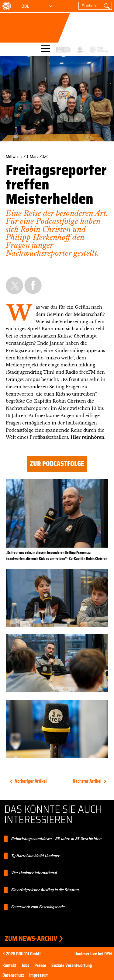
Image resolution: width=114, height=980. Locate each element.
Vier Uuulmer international (34, 873)
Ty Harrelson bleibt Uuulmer (35, 856)
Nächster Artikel (87, 781)
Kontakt (9, 965)
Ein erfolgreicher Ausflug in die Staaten (45, 890)
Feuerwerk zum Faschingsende (38, 907)
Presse (40, 965)
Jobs (25, 965)
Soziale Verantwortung (72, 965)
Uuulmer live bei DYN (93, 954)
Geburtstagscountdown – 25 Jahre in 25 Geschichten (56, 839)
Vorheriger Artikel (31, 781)
